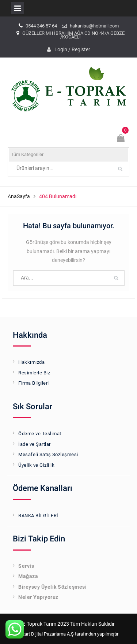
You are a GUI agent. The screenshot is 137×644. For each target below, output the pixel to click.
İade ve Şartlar (35, 444)
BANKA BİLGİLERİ (38, 516)
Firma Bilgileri (34, 383)
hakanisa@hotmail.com (94, 26)
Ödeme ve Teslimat (40, 434)
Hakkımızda (31, 362)
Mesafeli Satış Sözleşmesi (48, 454)
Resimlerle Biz (34, 373)
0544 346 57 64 (41, 26)
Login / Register (72, 49)
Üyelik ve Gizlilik (36, 465)
